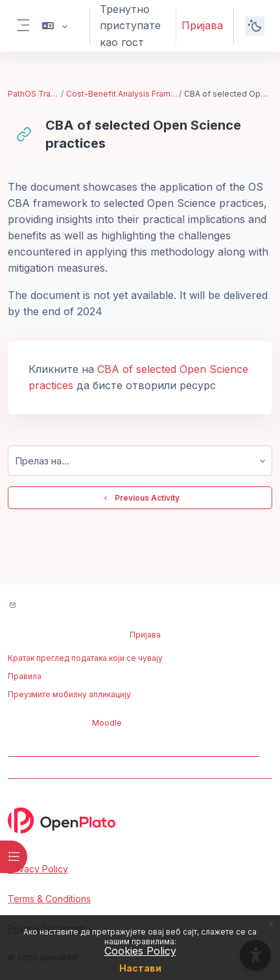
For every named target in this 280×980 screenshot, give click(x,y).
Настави (140, 968)
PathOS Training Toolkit (34, 94)
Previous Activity (140, 498)
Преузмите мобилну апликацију (69, 694)
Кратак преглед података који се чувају (85, 658)
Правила (25, 676)
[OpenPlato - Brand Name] (140, 820)
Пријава (202, 25)
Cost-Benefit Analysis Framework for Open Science (122, 94)
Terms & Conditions (49, 899)
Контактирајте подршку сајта (84, 606)
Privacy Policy (38, 869)
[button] (55, 26)
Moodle (107, 723)
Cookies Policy (140, 951)
